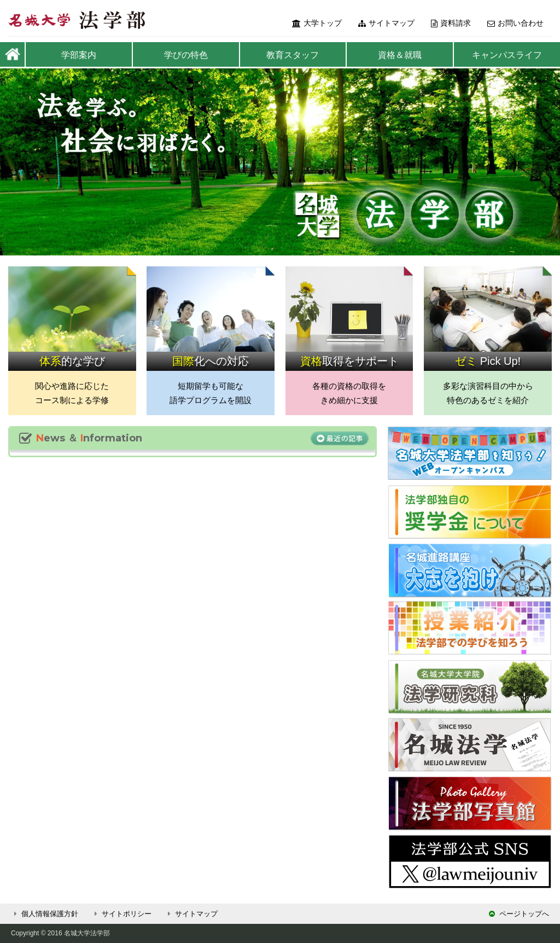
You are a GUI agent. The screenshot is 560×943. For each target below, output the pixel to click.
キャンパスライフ (507, 55)
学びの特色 (186, 55)
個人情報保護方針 (45, 914)
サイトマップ (386, 23)
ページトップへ (519, 914)
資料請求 (451, 23)
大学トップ (317, 23)
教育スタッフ (293, 55)
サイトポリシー (121, 914)
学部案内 (79, 55)
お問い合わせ (515, 23)
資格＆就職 (400, 55)
